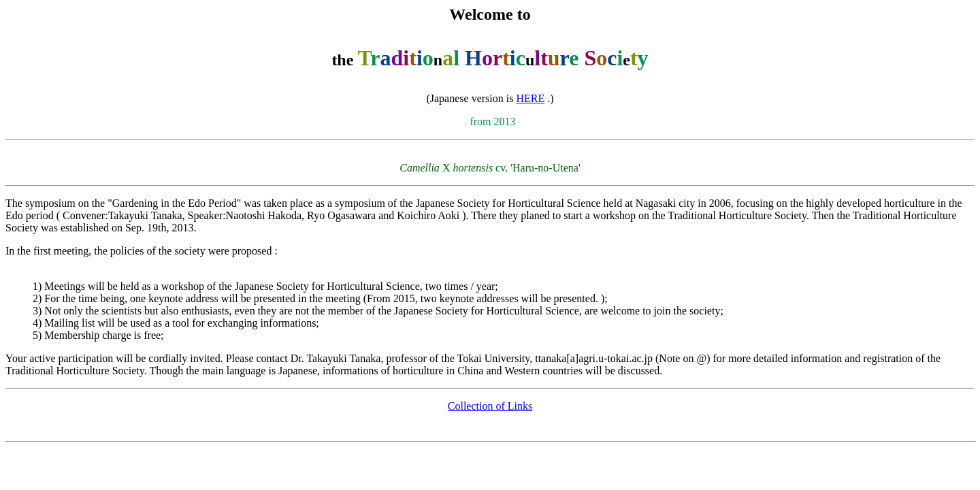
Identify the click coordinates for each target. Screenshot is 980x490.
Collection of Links (490, 406)
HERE (530, 98)
